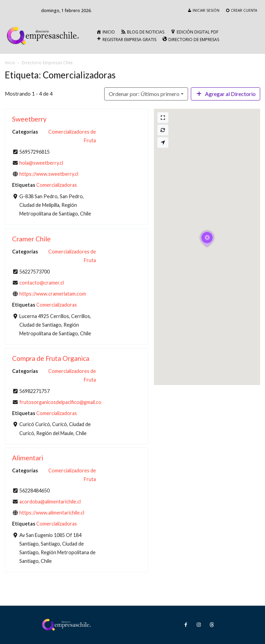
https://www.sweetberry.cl (49, 174)
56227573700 (35, 271)
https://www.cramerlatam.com (53, 294)
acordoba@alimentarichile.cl (50, 502)
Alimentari (28, 458)
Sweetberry (29, 119)
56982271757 (35, 391)
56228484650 (35, 491)
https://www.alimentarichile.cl (52, 513)
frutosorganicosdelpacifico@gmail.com (62, 402)
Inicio (10, 63)
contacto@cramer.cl (42, 282)
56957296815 (35, 152)
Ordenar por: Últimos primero (144, 94)
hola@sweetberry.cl (41, 163)
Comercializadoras (57, 185)
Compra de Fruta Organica (51, 358)
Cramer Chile (31, 239)
